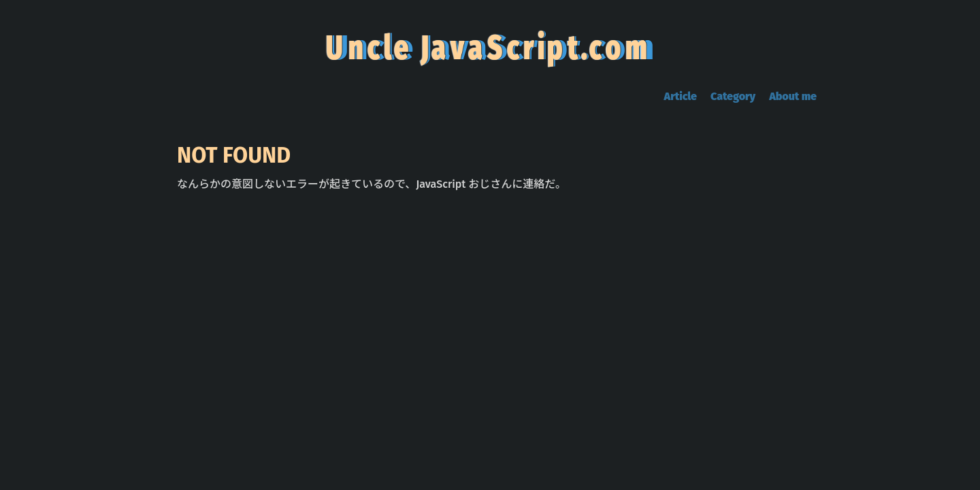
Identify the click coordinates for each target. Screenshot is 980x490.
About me (793, 96)
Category (733, 96)
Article (681, 96)
